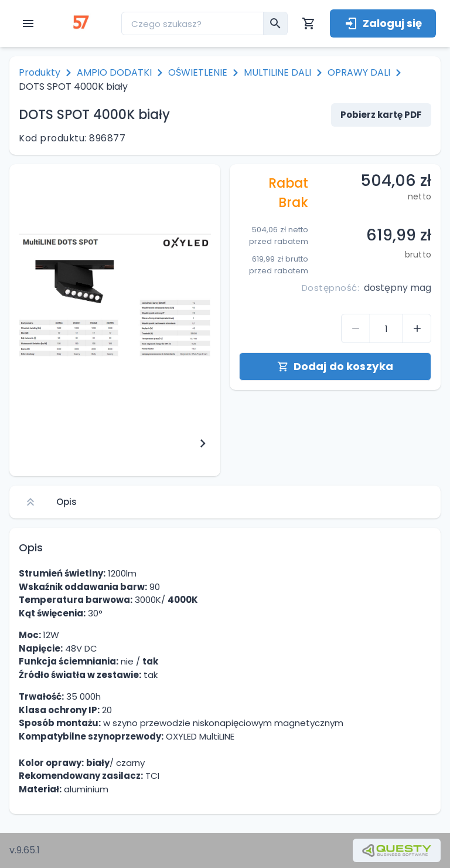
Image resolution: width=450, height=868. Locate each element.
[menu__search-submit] (275, 23)
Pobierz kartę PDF (381, 115)
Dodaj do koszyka (335, 366)
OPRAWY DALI (359, 72)
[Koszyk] (309, 23)
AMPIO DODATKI (114, 72)
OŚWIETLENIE (198, 72)
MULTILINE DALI (277, 72)
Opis (67, 502)
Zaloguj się (383, 23)
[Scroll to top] (30, 502)
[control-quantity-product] (356, 328)
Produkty (40, 72)
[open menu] (28, 23)
